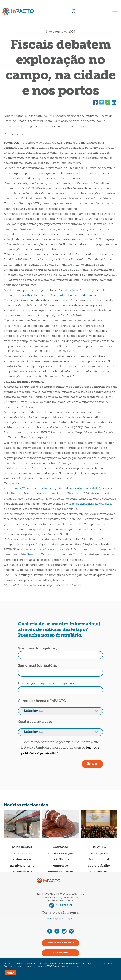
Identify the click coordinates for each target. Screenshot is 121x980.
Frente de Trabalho (40, 555)
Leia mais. (75, 967)
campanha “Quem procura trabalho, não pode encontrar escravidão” (53, 489)
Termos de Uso (61, 953)
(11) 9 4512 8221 (61, 905)
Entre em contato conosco (61, 943)
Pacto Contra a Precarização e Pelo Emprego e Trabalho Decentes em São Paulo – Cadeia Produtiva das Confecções (55, 295)
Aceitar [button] (10, 973)
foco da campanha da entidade (90, 504)
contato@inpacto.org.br (60, 919)
